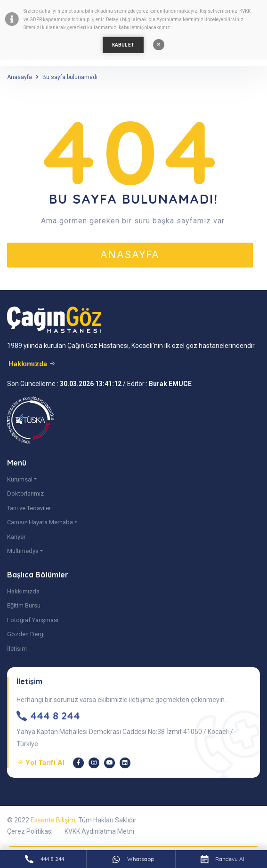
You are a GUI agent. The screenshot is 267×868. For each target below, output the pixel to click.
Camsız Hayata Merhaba (40, 522)
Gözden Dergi (26, 634)
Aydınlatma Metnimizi (181, 20)
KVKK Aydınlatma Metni (99, 831)
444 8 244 (44, 859)
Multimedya (23, 551)
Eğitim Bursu (24, 605)
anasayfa (130, 255)
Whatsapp (133, 859)
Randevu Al (222, 859)
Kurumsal (20, 479)
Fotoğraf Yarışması (33, 620)
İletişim (17, 649)
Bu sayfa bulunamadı (70, 77)
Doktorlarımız (25, 493)
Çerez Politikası (30, 831)
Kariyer (16, 537)
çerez (142, 11)
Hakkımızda (23, 591)
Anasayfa (20, 77)
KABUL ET (123, 45)
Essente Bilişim (53, 820)
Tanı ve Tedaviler (29, 508)
